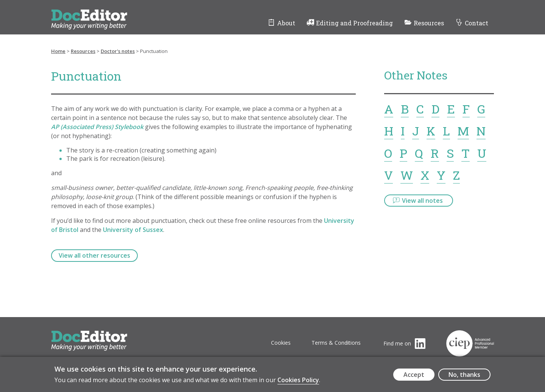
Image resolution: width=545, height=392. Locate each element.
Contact (476, 23)
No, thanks (464, 377)
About (286, 23)
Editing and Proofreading (354, 23)
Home (58, 51)
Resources (429, 23)
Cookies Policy (298, 383)
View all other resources (94, 255)
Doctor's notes (118, 51)
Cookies (281, 343)
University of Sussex (133, 230)
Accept (414, 377)
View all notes (422, 201)
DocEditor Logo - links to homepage (103, 14)
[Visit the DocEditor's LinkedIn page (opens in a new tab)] (404, 344)
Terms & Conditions (336, 343)
